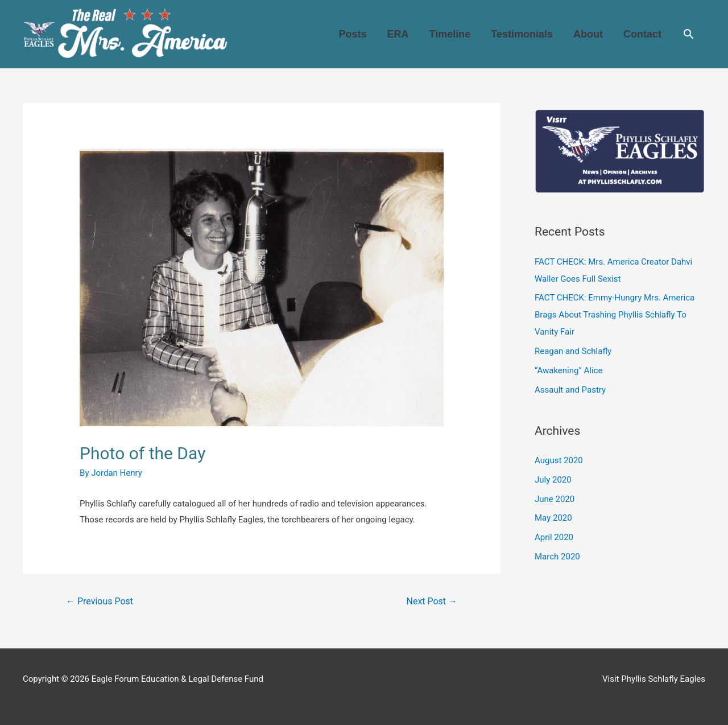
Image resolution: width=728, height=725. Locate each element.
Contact (642, 34)
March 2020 (557, 557)
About (588, 34)
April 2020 (554, 537)
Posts (353, 34)
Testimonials (522, 34)
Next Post (432, 601)
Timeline (450, 34)
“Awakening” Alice (568, 370)
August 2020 (559, 460)
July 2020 (553, 480)
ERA (398, 34)
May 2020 (553, 518)
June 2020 (555, 499)
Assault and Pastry (570, 390)
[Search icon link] (688, 34)
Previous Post (100, 601)
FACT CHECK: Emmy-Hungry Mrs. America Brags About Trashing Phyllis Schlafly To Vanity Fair (615, 315)
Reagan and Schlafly (573, 351)
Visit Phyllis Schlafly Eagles (654, 679)
